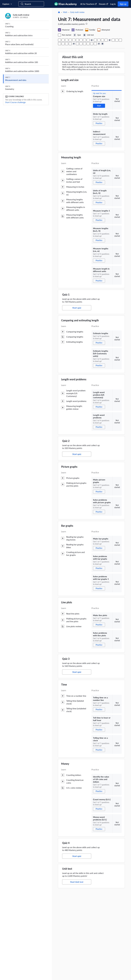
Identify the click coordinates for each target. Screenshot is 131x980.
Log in (113, 4)
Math (65, 12)
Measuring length (71, 157)
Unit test (67, 869)
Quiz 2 (66, 441)
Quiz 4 (66, 843)
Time (64, 684)
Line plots (67, 602)
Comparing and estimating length (80, 320)
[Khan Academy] (66, 4)
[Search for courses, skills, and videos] (31, 4)
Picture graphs (69, 467)
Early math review (77, 12)
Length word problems (74, 379)
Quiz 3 (66, 659)
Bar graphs (67, 526)
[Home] (59, 12)
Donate (104, 4)
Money (65, 764)
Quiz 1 (66, 294)
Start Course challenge (15, 102)
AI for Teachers (89, 4)
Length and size (70, 80)
